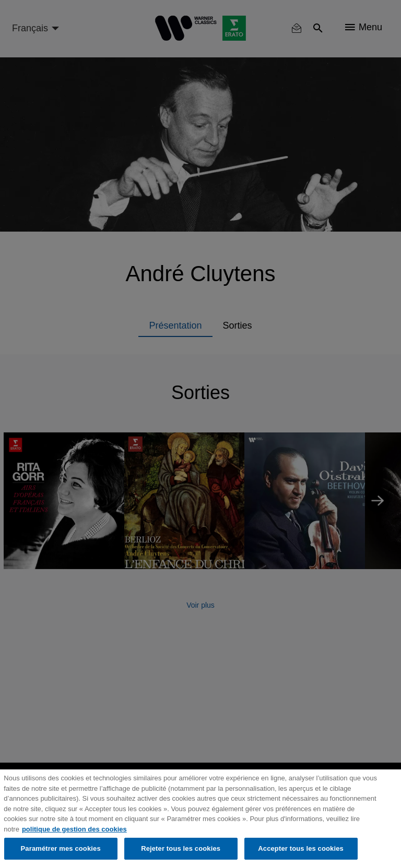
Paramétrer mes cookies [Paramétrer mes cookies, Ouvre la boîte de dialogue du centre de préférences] (61, 848)
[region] (200, 819)
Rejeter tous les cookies (181, 848)
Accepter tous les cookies (301, 848)
